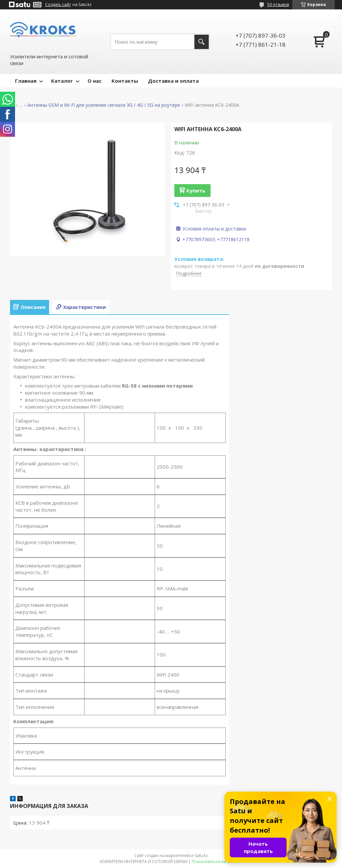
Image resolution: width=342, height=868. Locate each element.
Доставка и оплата (173, 81)
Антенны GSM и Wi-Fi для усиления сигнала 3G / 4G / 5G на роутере (104, 105)
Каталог (62, 81)
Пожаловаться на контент (217, 861)
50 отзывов (278, 5)
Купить (196, 190)
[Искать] (202, 42)
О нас (95, 81)
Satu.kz (201, 855)
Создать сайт (58, 5)
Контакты (125, 81)
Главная (26, 81)
